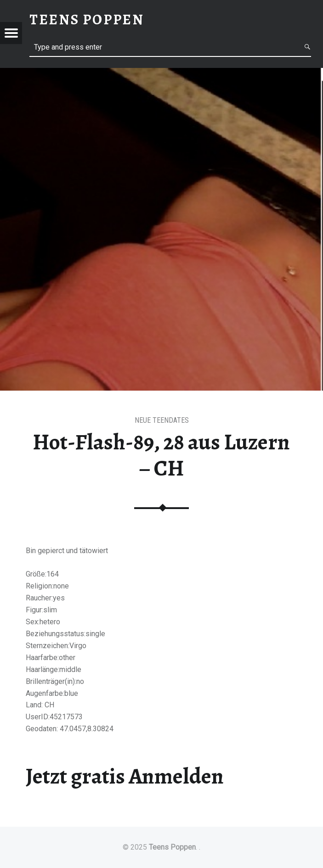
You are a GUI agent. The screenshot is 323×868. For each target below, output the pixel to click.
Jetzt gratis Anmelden (125, 776)
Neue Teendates (162, 420)
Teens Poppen (172, 847)
